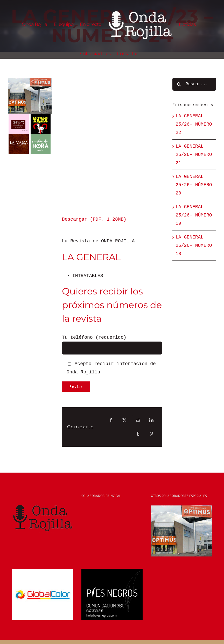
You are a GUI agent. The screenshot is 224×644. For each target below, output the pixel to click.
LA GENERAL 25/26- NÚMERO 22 (194, 124)
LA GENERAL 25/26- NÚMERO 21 (194, 155)
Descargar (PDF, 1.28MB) (94, 219)
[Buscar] (179, 84)
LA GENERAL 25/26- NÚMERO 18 (194, 245)
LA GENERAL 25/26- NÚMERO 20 (194, 185)
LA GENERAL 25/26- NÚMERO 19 (194, 215)
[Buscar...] (194, 84)
